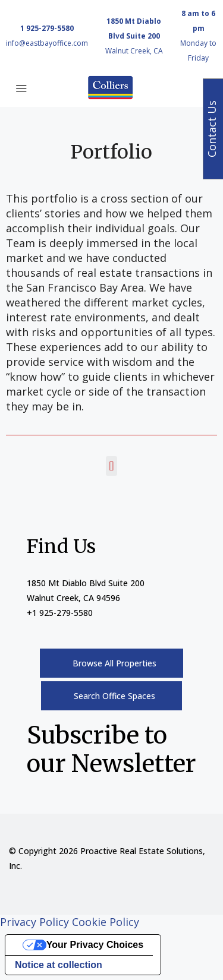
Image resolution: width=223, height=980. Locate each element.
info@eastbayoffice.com (47, 43)
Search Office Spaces (114, 696)
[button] (111, 466)
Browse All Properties (114, 663)
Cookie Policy (106, 922)
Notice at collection (59, 965)
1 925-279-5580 (47, 28)
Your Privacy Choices (95, 945)
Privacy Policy (34, 922)
